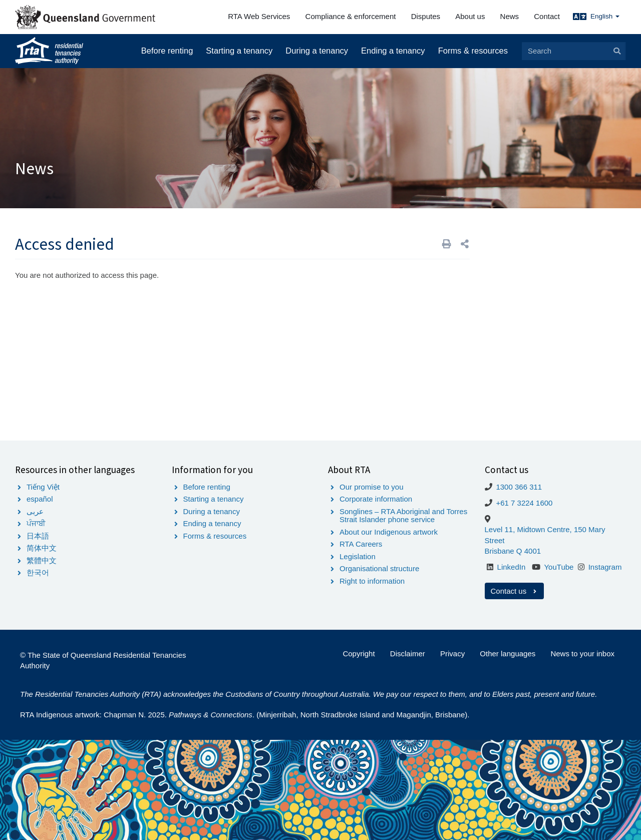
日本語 (38, 536)
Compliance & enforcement (351, 16)
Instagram (605, 567)
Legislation (358, 556)
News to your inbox (582, 654)
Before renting (167, 51)
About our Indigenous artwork (389, 532)
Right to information (372, 581)
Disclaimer (408, 654)
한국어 (38, 572)
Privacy (452, 654)
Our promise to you (372, 487)
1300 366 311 (519, 487)
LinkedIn (512, 567)
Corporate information (376, 499)
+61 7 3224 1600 (524, 503)
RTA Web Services (259, 16)
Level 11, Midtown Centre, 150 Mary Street (545, 535)
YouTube (559, 567)
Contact (547, 16)
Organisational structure (379, 568)
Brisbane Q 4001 (513, 551)
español (40, 499)
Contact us (515, 591)
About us (470, 16)
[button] (465, 244)
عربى (35, 511)
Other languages (508, 654)
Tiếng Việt (43, 487)
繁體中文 (42, 560)
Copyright (359, 654)
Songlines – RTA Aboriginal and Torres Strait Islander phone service (403, 516)
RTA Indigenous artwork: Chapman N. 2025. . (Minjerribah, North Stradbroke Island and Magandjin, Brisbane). (245, 715)
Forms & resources (473, 51)
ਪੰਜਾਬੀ (36, 523)
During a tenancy (317, 51)
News (510, 16)
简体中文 (42, 548)
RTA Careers (361, 544)
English (605, 16)
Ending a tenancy (393, 51)
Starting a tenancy (239, 51)
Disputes (426, 16)
